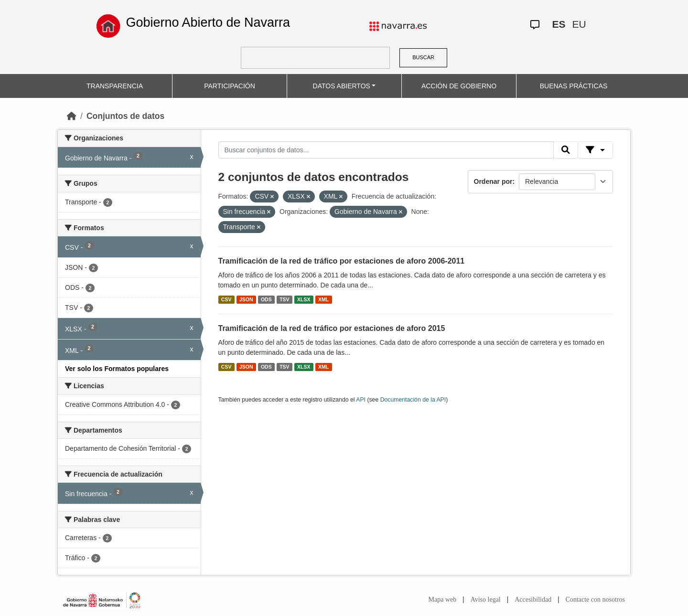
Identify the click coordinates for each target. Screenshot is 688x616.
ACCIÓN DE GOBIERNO (459, 86)
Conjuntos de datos (125, 116)
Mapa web (443, 600)
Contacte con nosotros (595, 600)
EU (579, 24)
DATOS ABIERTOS (342, 86)
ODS (266, 299)
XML (323, 299)
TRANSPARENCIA (115, 86)
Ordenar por (493, 181)
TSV (284, 299)
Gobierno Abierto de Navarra (208, 22)
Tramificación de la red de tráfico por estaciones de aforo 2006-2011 (342, 261)
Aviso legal (486, 600)
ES (559, 24)
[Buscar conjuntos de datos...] (386, 150)
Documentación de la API (413, 400)
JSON (246, 299)
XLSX (304, 299)
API (361, 400)
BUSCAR (423, 57)
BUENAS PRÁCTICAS (574, 86)
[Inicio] (72, 116)
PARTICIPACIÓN (230, 86)
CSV (226, 299)
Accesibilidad (533, 600)
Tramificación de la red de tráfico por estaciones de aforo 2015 (332, 328)
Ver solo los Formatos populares (117, 369)
